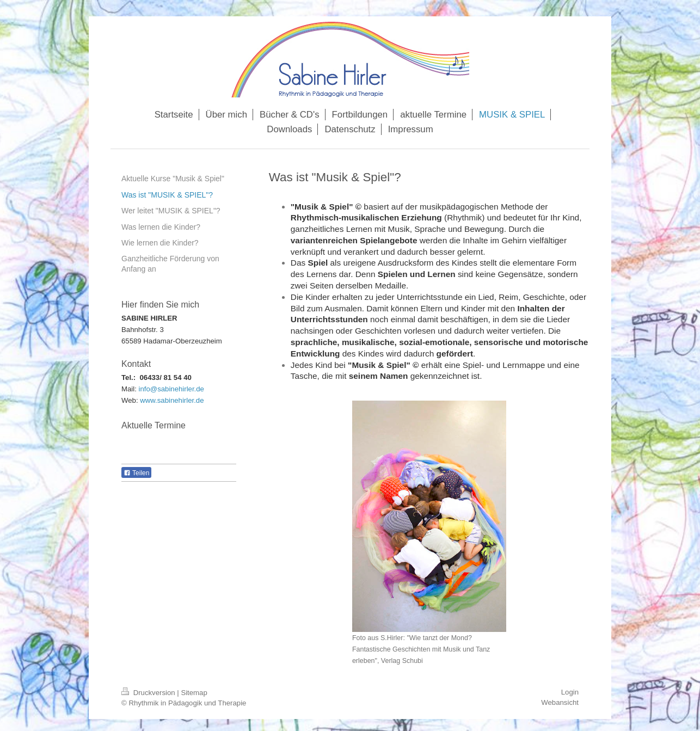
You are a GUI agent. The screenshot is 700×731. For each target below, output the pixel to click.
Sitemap (194, 693)
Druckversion (149, 693)
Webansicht (560, 702)
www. (149, 400)
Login (570, 692)
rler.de (194, 400)
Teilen (136, 473)
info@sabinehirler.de (171, 389)
